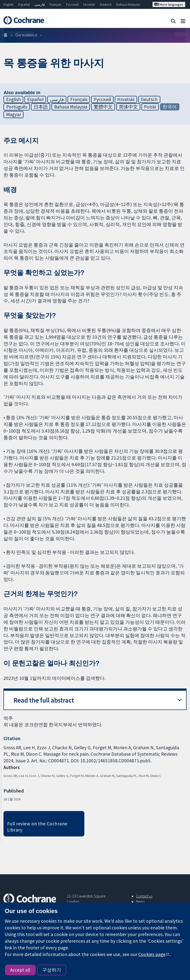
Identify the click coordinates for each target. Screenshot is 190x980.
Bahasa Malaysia (128, 4)
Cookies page (152, 954)
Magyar (14, 114)
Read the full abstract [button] (44, 700)
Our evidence (26, 35)
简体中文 (128, 107)
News (140, 901)
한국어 (170, 107)
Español (24, 4)
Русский (72, 4)
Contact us (144, 896)
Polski (150, 107)
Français (55, 4)
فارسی (40, 4)
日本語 (41, 107)
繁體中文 (103, 107)
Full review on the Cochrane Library (37, 827)
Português (17, 107)
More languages (169, 4)
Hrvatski (89, 4)
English (8, 4)
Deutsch (106, 4)
